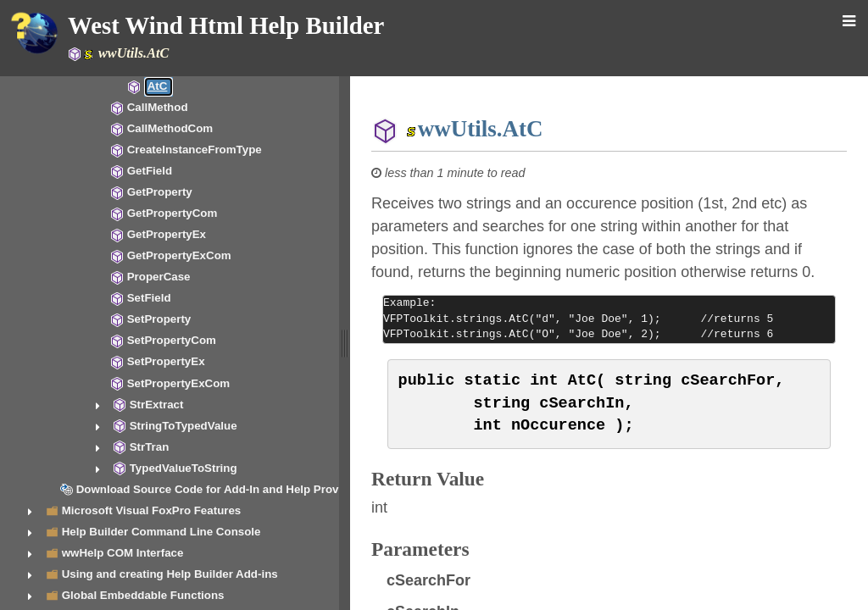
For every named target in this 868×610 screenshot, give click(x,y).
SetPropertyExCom (178, 383)
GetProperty (160, 192)
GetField (150, 171)
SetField (149, 298)
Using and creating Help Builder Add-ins (170, 574)
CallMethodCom (170, 128)
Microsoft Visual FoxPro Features (152, 510)
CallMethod (158, 107)
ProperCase (159, 277)
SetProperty (159, 319)
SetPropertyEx (166, 361)
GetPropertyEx (167, 234)
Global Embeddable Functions (143, 595)
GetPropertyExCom (179, 255)
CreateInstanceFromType (195, 150)
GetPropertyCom (172, 213)
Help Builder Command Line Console (161, 532)
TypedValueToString (184, 468)
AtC (158, 86)
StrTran (150, 447)
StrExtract (157, 405)
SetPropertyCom (172, 340)
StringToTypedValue (184, 426)
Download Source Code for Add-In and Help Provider (218, 489)
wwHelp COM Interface (123, 553)
